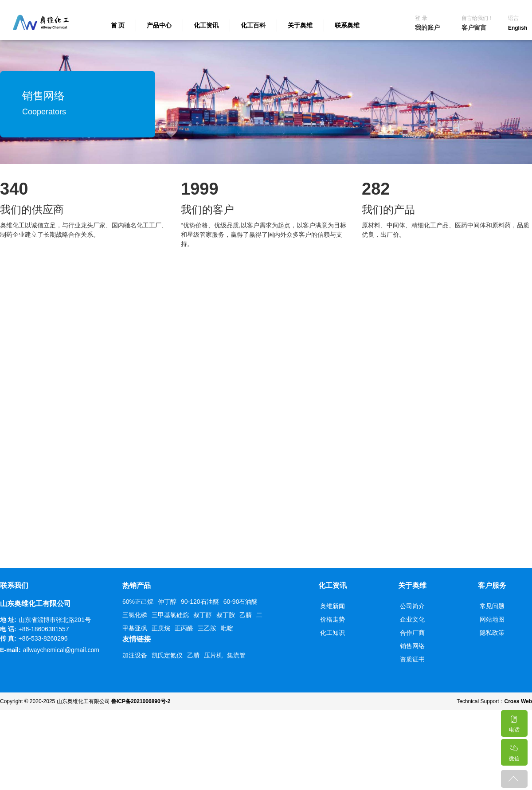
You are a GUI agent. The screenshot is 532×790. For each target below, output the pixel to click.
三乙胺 (207, 628)
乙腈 (246, 615)
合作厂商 (412, 633)
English (518, 28)
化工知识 (332, 633)
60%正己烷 (138, 602)
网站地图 (492, 619)
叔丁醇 (203, 615)
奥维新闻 (332, 606)
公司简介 (412, 606)
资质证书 (412, 659)
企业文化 (412, 619)
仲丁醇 (167, 602)
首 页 (118, 25)
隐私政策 (492, 633)
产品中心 (159, 25)
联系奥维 (347, 25)
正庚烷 (161, 628)
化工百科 (253, 25)
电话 (514, 722)
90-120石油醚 (200, 602)
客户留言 (474, 27)
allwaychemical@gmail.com (61, 650)
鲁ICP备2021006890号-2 (141, 701)
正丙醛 (184, 628)
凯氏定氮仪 (167, 655)
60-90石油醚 (241, 602)
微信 (514, 750)
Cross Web (518, 701)
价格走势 (332, 619)
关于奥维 (300, 25)
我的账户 (427, 27)
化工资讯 (206, 25)
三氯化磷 (135, 615)
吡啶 (227, 628)
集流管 (236, 655)
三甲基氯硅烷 (170, 615)
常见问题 (492, 606)
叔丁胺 (226, 615)
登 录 (421, 18)
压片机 (213, 655)
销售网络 (412, 646)
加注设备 (135, 655)
